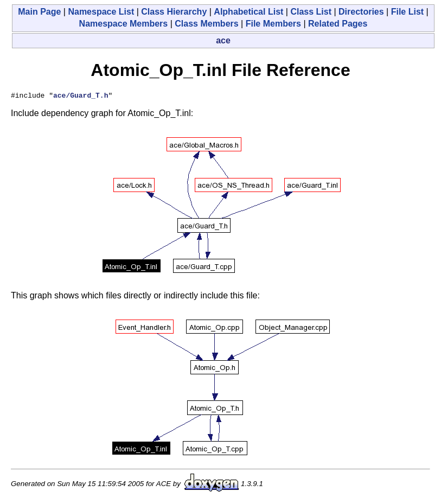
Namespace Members (124, 24)
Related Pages (338, 24)
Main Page (39, 12)
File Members (273, 24)
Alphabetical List (248, 12)
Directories (361, 12)
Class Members (206, 24)
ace (223, 40)
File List (407, 12)
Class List (311, 12)
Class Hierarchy (174, 12)
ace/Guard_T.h (81, 97)
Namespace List (101, 12)
